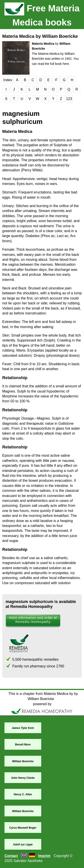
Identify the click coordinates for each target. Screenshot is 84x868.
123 (69, 99)
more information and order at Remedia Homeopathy (33, 620)
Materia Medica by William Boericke (40, 36)
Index (8, 80)
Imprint (44, 856)
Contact (11, 856)
